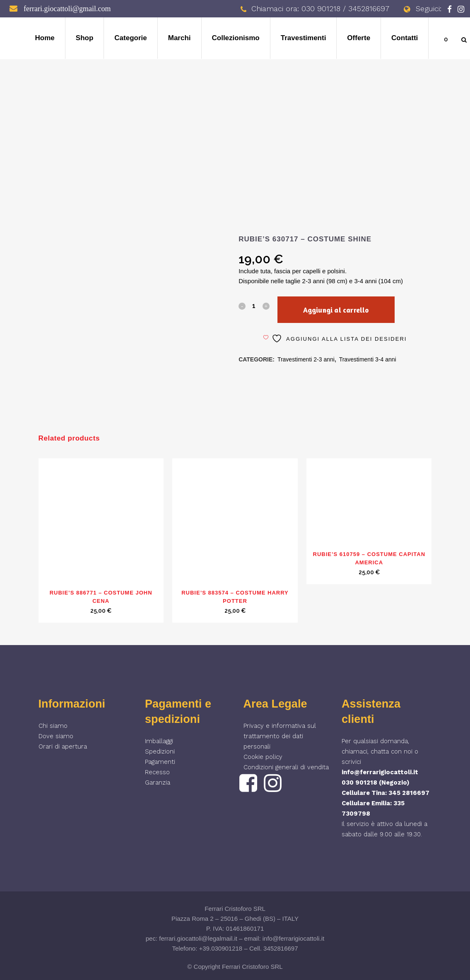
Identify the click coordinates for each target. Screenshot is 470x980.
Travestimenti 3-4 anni (368, 359)
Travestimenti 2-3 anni (306, 359)
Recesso (157, 772)
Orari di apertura (63, 746)
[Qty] (254, 306)
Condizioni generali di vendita (286, 767)
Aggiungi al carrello (336, 310)
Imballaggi (159, 741)
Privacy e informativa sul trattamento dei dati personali (280, 736)
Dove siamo (56, 736)
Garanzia (158, 783)
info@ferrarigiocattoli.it (380, 772)
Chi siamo (53, 726)
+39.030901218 (221, 948)
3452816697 (281, 948)
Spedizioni (160, 751)
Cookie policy (263, 757)
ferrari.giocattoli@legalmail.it (198, 938)
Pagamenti (160, 762)
